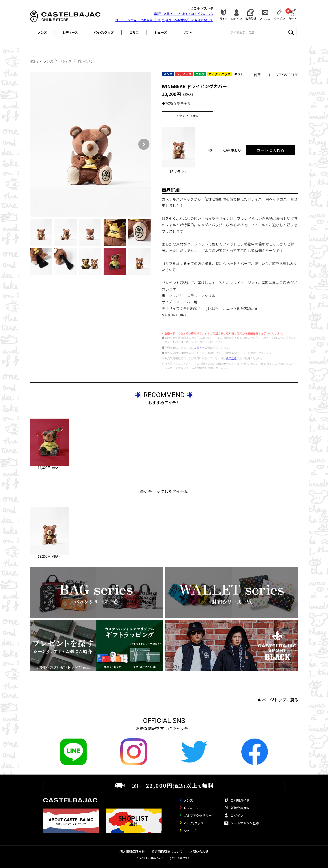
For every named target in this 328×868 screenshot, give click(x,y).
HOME (34, 61)
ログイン (236, 18)
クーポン (279, 18)
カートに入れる (270, 150)
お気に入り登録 (187, 116)
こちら (198, 347)
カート (292, 14)
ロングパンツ (87, 61)
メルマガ (265, 18)
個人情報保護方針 (132, 851)
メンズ (42, 32)
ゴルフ (134, 32)
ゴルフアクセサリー (198, 815)
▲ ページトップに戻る (278, 700)
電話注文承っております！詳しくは (184, 14)
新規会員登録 (240, 808)
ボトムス (66, 61)
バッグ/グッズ (104, 32)
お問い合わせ (199, 851)
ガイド (224, 18)
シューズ (161, 32)
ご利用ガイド (240, 800)
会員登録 (251, 18)
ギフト (187, 32)
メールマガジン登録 (245, 823)
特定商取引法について (167, 851)
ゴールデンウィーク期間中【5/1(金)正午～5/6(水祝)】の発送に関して (164, 20)
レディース (70, 32)
